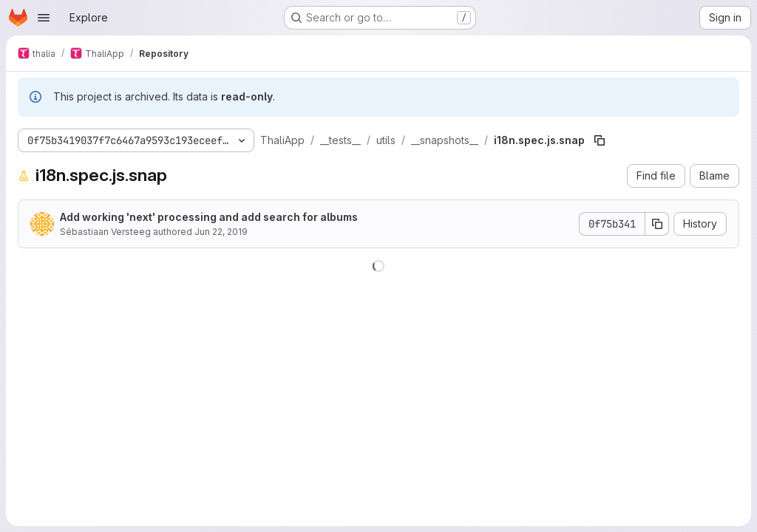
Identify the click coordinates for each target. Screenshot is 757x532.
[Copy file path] (600, 140)
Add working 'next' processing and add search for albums (209, 217)
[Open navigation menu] (44, 18)
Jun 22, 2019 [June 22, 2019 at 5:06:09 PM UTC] (221, 232)
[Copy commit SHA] (657, 224)
